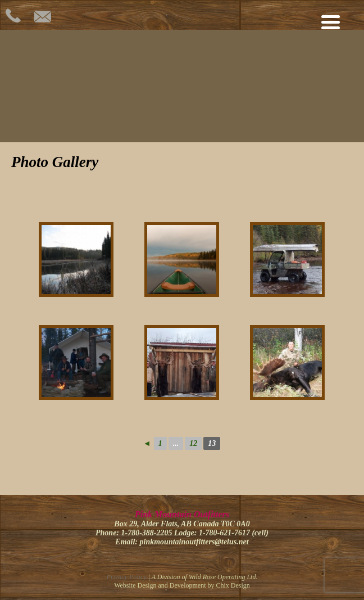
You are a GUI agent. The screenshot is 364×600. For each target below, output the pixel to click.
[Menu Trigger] (331, 21)
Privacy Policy (127, 577)
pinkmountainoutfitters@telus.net (194, 542)
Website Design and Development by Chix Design (182, 585)
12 (193, 443)
